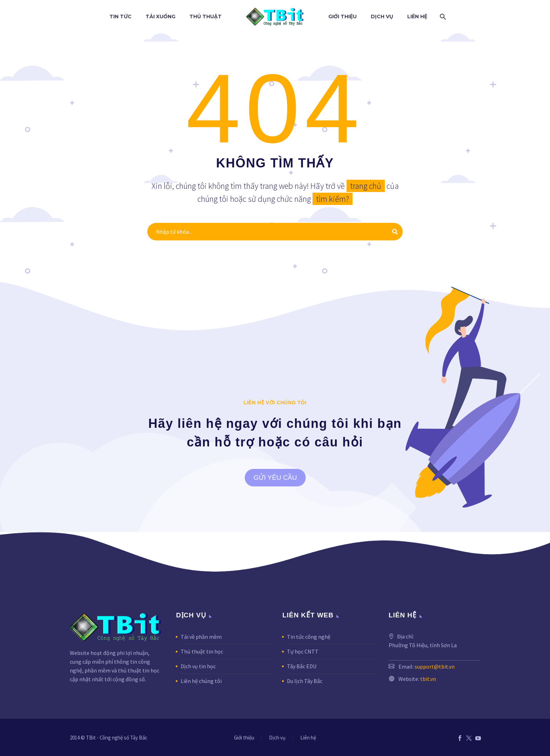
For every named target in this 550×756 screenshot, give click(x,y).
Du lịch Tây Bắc (305, 681)
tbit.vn (428, 679)
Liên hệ (417, 16)
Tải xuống (160, 16)
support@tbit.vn (435, 667)
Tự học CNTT (303, 651)
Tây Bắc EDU (302, 666)
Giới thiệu (343, 16)
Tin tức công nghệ (309, 637)
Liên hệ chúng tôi (201, 681)
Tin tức (120, 16)
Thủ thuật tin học (202, 651)
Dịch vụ (382, 16)
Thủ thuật (206, 16)
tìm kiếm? (333, 199)
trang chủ (366, 186)
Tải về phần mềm (201, 637)
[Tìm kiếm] (442, 17)
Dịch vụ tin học (198, 666)
